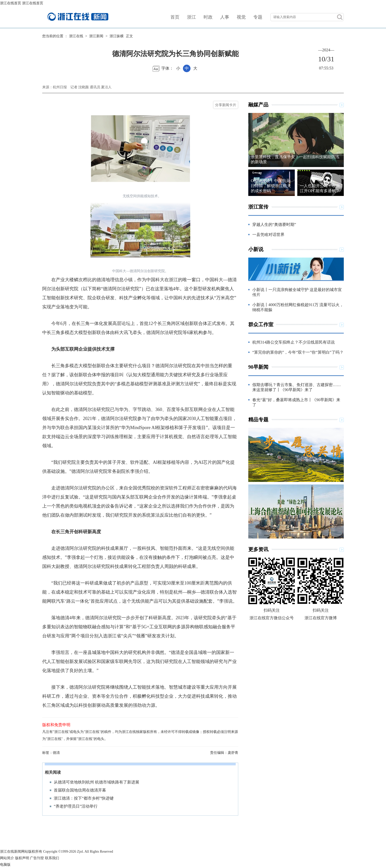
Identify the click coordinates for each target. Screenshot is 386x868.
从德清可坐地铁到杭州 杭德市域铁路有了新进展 (96, 782)
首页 (175, 17)
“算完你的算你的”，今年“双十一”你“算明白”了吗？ (298, 352)
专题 (258, 17)
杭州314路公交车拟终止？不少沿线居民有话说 (294, 342)
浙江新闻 (96, 36)
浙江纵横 (117, 36)
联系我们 (52, 858)
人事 (225, 17)
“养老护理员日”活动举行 (76, 806)
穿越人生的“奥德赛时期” (274, 224)
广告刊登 (37, 858)
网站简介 (7, 858)
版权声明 (22, 858)
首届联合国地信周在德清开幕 (80, 790)
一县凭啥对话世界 (268, 235)
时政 (208, 17)
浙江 (191, 17)
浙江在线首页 (11, 3)
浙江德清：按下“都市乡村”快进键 (84, 798)
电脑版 (5, 865)
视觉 (241, 17)
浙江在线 (76, 36)
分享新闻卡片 (226, 105)
